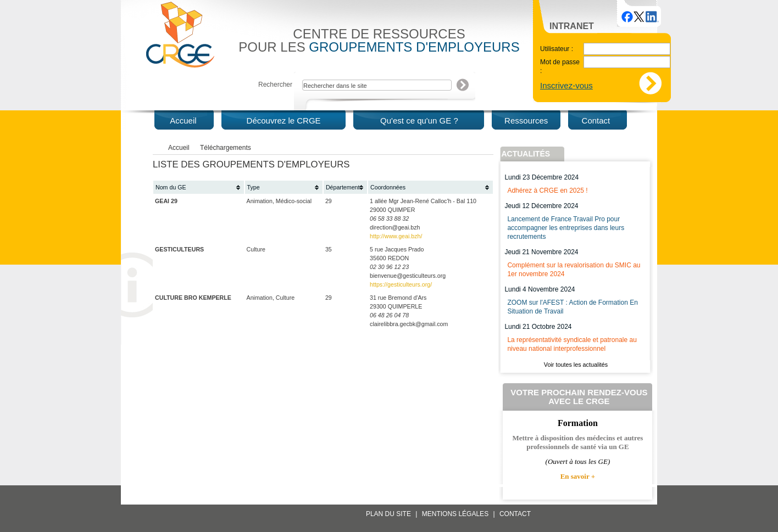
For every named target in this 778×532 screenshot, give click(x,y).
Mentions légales (455, 514)
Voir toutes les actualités (576, 365)
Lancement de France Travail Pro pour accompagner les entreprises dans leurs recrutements (566, 228)
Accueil (179, 148)
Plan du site (388, 514)
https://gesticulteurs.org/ (401, 284)
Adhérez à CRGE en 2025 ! (547, 191)
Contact (515, 514)
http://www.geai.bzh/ (396, 236)
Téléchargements (226, 148)
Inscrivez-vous (566, 85)
